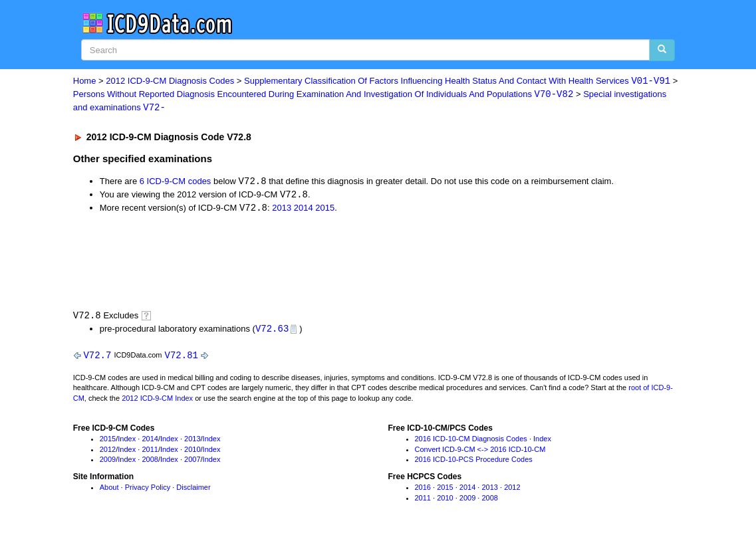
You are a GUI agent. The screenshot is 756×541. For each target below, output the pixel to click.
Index (127, 442)
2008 (150, 463)
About (109, 490)
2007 (192, 463)
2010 (192, 453)
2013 (282, 210)
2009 (108, 463)
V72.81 (182, 358)
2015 (325, 210)
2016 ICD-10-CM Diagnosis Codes (471, 442)
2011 (150, 453)
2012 (108, 453)
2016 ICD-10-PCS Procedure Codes (474, 463)
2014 (304, 210)
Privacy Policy (148, 490)
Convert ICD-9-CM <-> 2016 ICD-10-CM (480, 453)
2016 (423, 490)
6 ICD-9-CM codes (176, 183)
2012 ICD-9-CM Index (157, 401)
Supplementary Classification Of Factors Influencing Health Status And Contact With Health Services (457, 81)
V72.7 (97, 358)
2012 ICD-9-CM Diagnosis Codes (170, 81)
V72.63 (272, 331)
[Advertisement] (311, 263)
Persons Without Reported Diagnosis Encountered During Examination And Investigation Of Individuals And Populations (323, 95)
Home (85, 81)
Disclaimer (193, 490)
